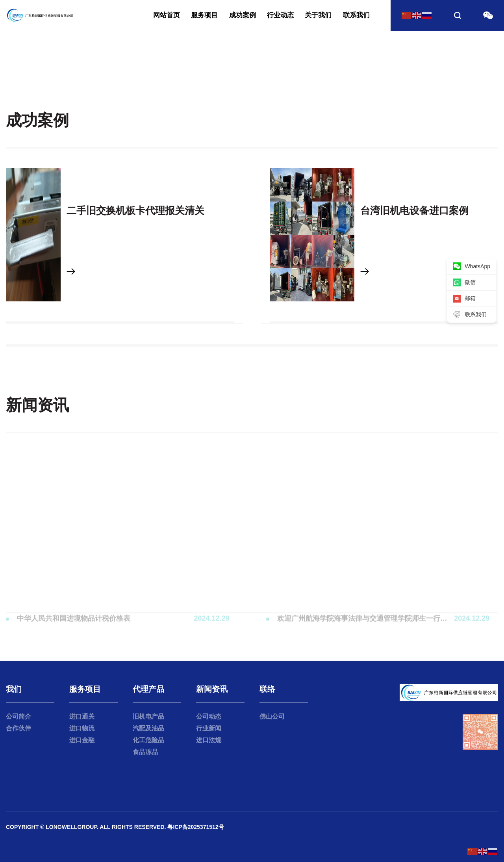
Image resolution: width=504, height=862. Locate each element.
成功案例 (243, 15)
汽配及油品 (148, 728)
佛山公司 (272, 716)
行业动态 (280, 15)
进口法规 (209, 740)
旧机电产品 (148, 716)
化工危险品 (148, 740)
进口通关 (82, 716)
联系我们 (356, 15)
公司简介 (19, 716)
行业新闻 (209, 728)
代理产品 (148, 689)
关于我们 (318, 15)
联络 (267, 689)
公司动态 (209, 716)
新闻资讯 (212, 689)
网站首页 (167, 15)
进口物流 (82, 728)
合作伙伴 (19, 728)
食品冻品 (145, 752)
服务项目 (204, 15)
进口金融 (82, 740)
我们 (14, 689)
